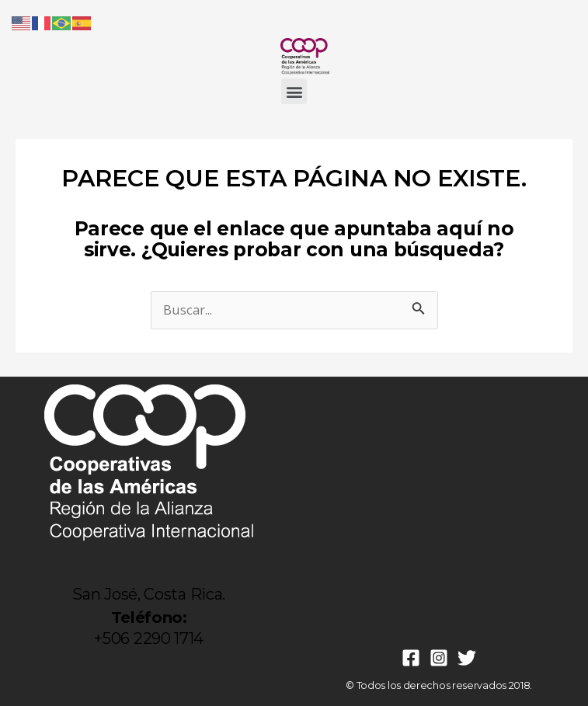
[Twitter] (467, 658)
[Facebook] (411, 658)
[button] (294, 91)
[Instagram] (439, 658)
